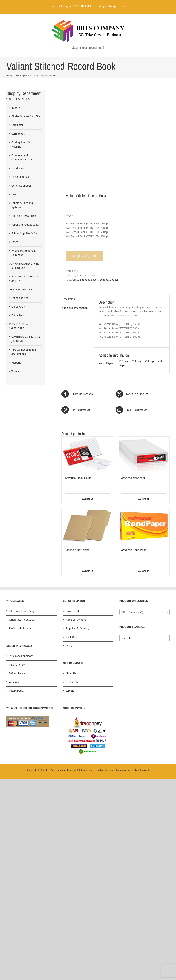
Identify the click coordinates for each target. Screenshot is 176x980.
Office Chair (18, 307)
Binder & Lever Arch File (26, 116)
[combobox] (145, 612)
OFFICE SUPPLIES (19, 99)
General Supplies (21, 186)
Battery (16, 108)
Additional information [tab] (75, 308)
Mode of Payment (76, 620)
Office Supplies (86, 275)
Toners (15, 371)
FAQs (69, 646)
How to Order (73, 611)
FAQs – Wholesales (20, 628)
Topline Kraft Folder (77, 550)
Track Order (72, 637)
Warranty (14, 682)
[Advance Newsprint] (144, 454)
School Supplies (109, 280)
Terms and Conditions (21, 656)
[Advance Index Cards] (87, 454)
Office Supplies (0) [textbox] (143, 612)
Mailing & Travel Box (24, 216)
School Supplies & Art (24, 233)
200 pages (137, 361)
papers (95, 280)
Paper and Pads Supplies (25, 225)
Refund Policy (17, 673)
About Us (71, 673)
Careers (70, 691)
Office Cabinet (20, 298)
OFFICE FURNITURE (21, 289)
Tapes (15, 242)
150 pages (124, 361)
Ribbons (16, 363)
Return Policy (17, 691)
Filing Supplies (20, 177)
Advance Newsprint (133, 478)
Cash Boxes (18, 134)
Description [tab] (68, 299)
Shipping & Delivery (77, 628)
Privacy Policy (17, 665)
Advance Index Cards (78, 478)
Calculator (17, 125)
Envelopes (17, 168)
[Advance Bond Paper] (144, 526)
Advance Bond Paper (134, 550)
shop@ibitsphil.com (112, 6)
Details (89, 499)
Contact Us (72, 682)
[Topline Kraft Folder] (87, 526)
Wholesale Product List (22, 620)
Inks (14, 194)
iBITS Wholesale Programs (24, 611)
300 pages (150, 361)
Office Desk (18, 315)
